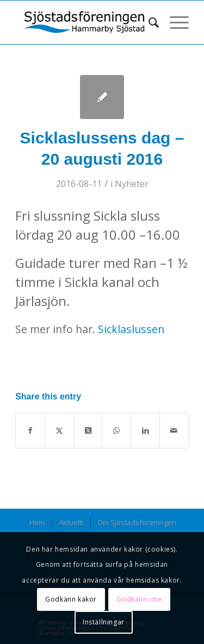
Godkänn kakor (71, 599)
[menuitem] (148, 22)
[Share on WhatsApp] (116, 430)
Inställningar (104, 622)
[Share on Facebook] (30, 430)
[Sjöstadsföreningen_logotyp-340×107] (85, 22)
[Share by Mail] (174, 430)
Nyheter (132, 184)
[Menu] (174, 22)
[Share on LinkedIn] (145, 430)
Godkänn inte (139, 599)
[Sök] (148, 22)
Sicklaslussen (131, 329)
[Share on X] (59, 430)
